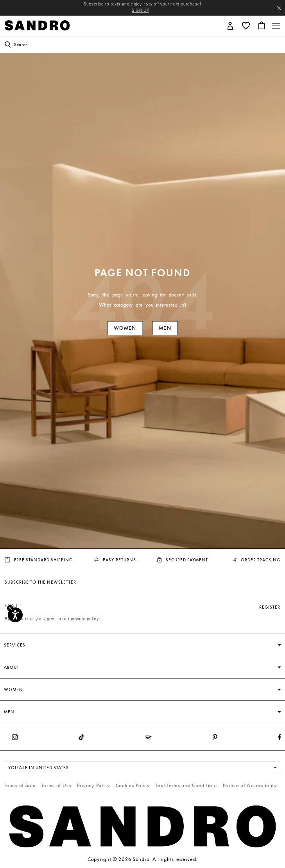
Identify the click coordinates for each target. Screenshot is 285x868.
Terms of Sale (20, 785)
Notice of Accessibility (250, 785)
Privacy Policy (94, 785)
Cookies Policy (133, 785)
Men (165, 328)
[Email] (142, 605)
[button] (230, 25)
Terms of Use (56, 785)
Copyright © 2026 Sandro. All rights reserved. (142, 859)
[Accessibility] (15, 615)
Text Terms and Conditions (186, 785)
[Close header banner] (279, 8)
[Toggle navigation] (276, 26)
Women (125, 328)
